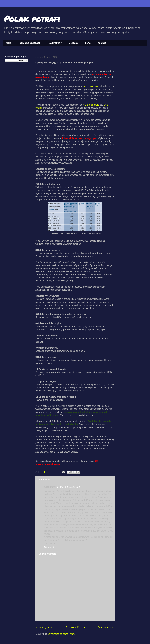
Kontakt (102, 43)
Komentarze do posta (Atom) (61, 634)
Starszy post (106, 627)
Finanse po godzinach (29, 43)
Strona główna (75, 627)
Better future (93, 105)
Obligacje (74, 43)
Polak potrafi (32, 19)
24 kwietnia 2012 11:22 (69, 487)
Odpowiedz (49, 547)
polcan (45, 472)
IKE (84, 105)
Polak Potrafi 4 (54, 43)
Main (8, 43)
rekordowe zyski (91, 86)
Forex (88, 43)
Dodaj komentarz (47, 554)
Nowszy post (44, 627)
